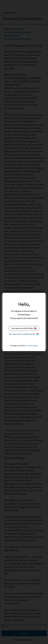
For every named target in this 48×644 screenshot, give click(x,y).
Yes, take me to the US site (24, 328)
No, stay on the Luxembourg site (24, 334)
